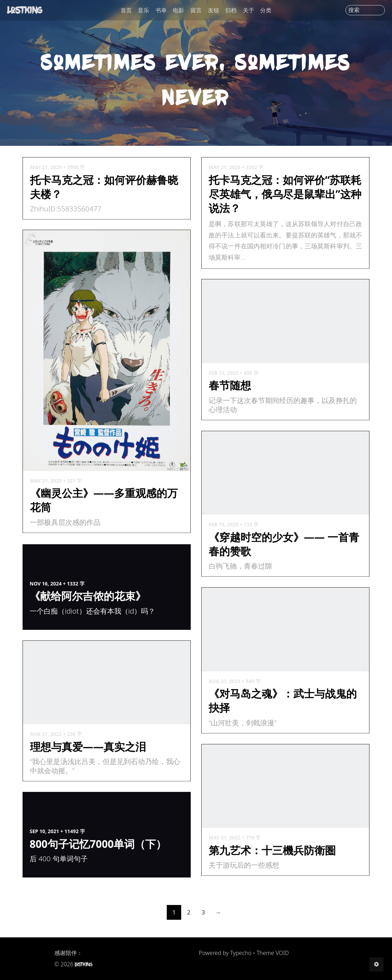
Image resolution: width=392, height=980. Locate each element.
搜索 (354, 10)
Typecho (241, 953)
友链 (214, 10)
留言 (196, 10)
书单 (161, 10)
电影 (178, 10)
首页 (126, 10)
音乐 (143, 10)
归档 (231, 10)
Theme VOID (273, 953)
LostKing (25, 10)
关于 (249, 10)
